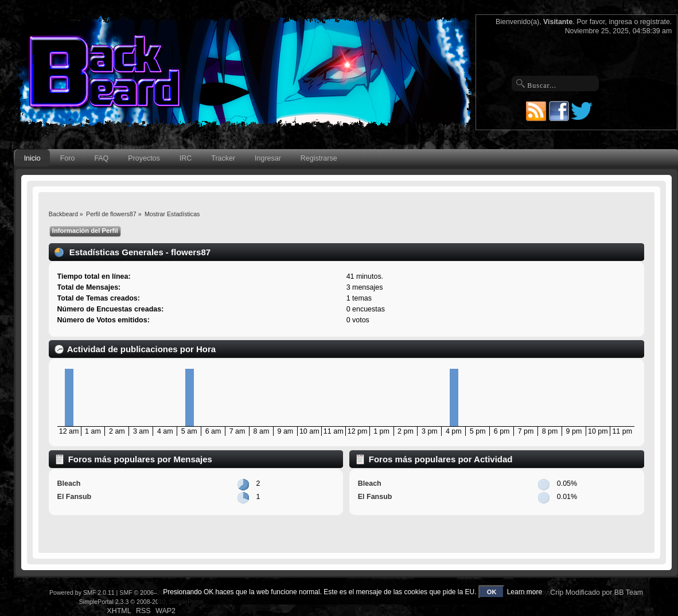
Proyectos (144, 158)
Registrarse (319, 158)
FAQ (101, 158)
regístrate (655, 22)
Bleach (69, 484)
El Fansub (75, 497)
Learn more (525, 592)
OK (492, 592)
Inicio (32, 158)
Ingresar (268, 158)
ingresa (620, 22)
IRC (186, 158)
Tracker (223, 158)
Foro (68, 158)
